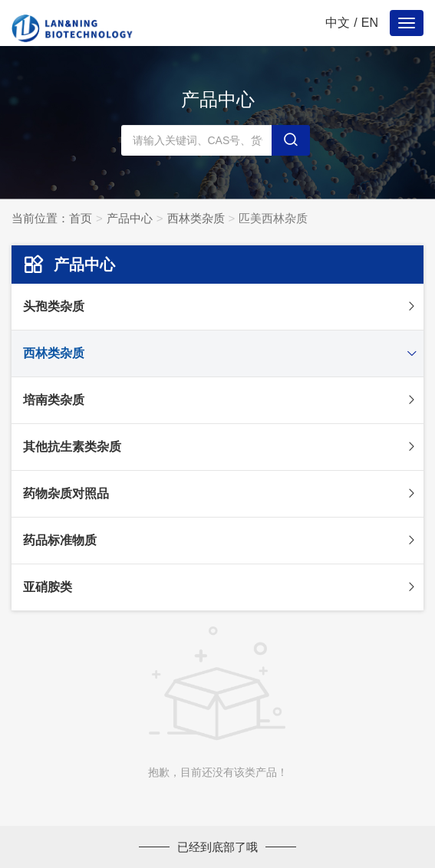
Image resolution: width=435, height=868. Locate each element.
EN (370, 23)
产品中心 (130, 218)
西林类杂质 (196, 218)
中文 (338, 23)
